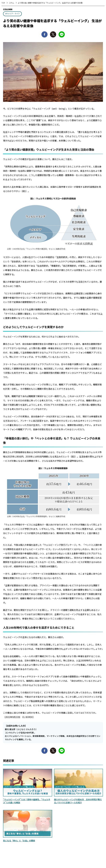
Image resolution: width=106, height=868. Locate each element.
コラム (11, 3)
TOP (3, 3)
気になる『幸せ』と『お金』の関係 (19, 841)
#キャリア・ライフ (12, 14)
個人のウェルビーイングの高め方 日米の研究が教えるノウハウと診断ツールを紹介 (78, 801)
